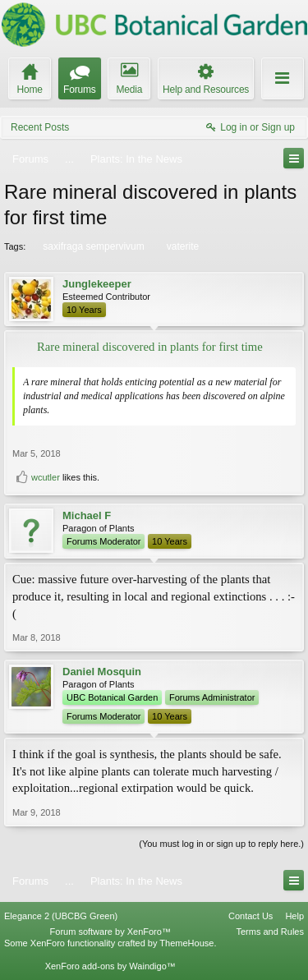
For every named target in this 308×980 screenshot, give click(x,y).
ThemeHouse (186, 943)
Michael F (87, 515)
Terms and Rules (270, 932)
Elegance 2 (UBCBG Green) (61, 916)
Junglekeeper (97, 284)
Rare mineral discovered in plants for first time (150, 347)
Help (294, 916)
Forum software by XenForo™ (110, 932)
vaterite (182, 246)
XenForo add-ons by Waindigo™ (110, 966)
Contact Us (251, 916)
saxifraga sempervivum (92, 246)
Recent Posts (40, 127)
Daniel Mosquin (102, 672)
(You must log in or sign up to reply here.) (221, 844)
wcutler (46, 477)
